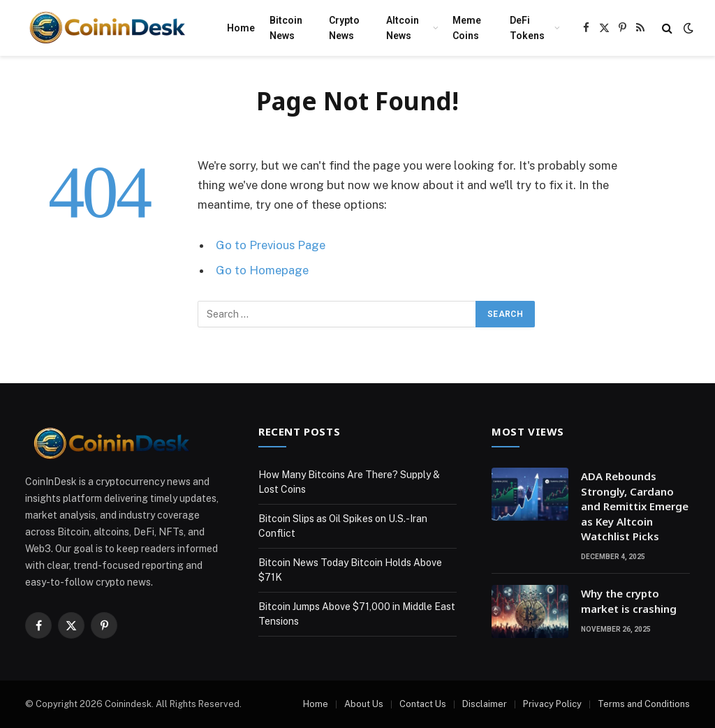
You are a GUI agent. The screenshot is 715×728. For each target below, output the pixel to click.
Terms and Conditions (644, 704)
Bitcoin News (286, 28)
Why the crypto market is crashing (629, 601)
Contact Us (423, 704)
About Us (364, 704)
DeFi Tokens (527, 28)
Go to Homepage (262, 270)
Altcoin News (403, 28)
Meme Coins (467, 28)
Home (241, 28)
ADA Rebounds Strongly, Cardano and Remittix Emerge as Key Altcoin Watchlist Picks (635, 506)
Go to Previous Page (271, 245)
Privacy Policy (552, 704)
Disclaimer (485, 704)
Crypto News (344, 28)
